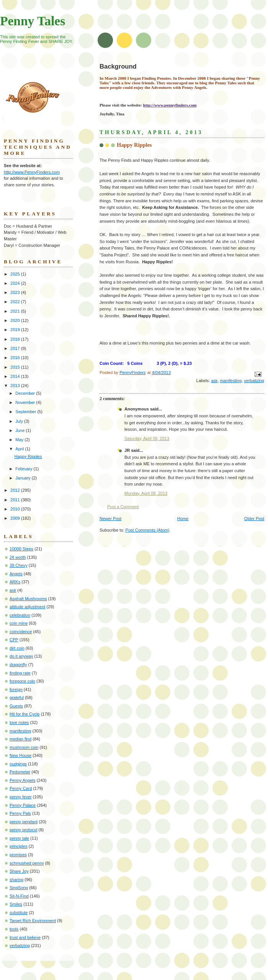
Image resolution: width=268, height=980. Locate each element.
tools (14, 929)
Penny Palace (23, 805)
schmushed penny (27, 863)
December (26, 393)
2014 (16, 376)
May (20, 440)
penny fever (21, 797)
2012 (16, 490)
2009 (16, 518)
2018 (16, 339)
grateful (17, 698)
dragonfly (18, 665)
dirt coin (17, 648)
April (20, 449)
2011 (16, 500)
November (26, 402)
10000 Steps (21, 549)
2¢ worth (18, 557)
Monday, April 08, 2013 (146, 493)
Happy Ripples (28, 456)
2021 (16, 311)
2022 (16, 302)
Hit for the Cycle (25, 714)
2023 (16, 292)
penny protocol (23, 830)
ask (214, 381)
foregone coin (22, 681)
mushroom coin (24, 747)
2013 (16, 386)
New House (20, 755)
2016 (16, 358)
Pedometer (20, 772)
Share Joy (19, 871)
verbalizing (254, 381)
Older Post (254, 519)
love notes (19, 722)
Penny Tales (33, 21)
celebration (20, 615)
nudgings (18, 764)
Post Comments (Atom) (148, 530)
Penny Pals (20, 813)
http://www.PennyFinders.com (32, 172)
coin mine (19, 623)
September (26, 412)
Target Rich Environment (33, 921)
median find (20, 739)
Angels (16, 574)
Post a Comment (123, 507)
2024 (16, 283)
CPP (14, 640)
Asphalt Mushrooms (28, 599)
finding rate (20, 673)
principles (19, 846)
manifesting (231, 381)
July (20, 421)
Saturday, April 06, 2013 (147, 438)
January (23, 478)
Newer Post (110, 519)
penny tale (19, 838)
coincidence (21, 632)
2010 (16, 509)
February (24, 469)
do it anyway (21, 656)
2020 (16, 320)
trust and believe (25, 937)
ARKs (15, 582)
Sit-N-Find (19, 896)
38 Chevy (19, 565)
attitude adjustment (27, 607)
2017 (16, 348)
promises (18, 855)
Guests (16, 706)
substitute (19, 913)
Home (183, 519)
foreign (16, 689)
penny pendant (24, 822)
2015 (16, 367)
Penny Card (21, 788)
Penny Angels (23, 780)
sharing (16, 880)
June (20, 430)
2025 (16, 274)
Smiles (16, 904)
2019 (16, 330)
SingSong (19, 888)
